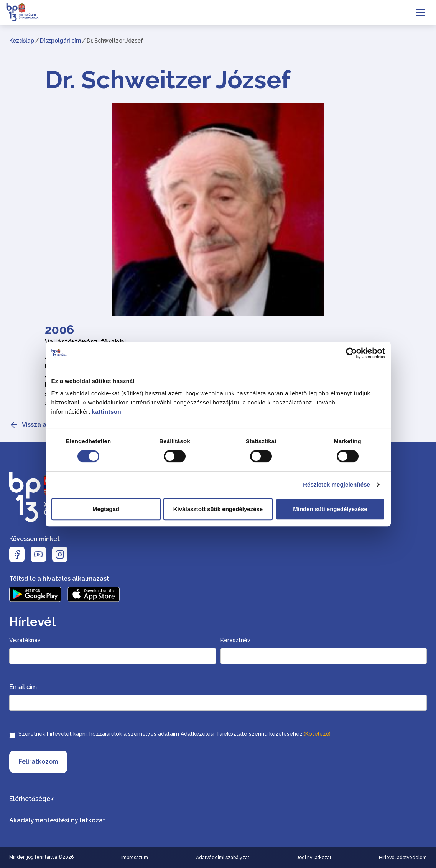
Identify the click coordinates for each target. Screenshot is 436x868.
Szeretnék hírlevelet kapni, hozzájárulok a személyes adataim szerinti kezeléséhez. (174, 734)
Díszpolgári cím (60, 41)
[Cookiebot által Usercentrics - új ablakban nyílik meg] (351, 353)
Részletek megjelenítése (336, 484)
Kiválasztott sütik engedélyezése (218, 509)
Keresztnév (235, 640)
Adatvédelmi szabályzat (223, 858)
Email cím (23, 687)
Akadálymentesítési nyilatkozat (57, 820)
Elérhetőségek (31, 799)
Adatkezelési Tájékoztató (214, 734)
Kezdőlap (22, 41)
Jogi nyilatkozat (314, 858)
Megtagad (106, 509)
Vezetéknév (25, 640)
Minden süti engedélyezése (330, 509)
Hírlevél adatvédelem (403, 858)
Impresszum (135, 858)
